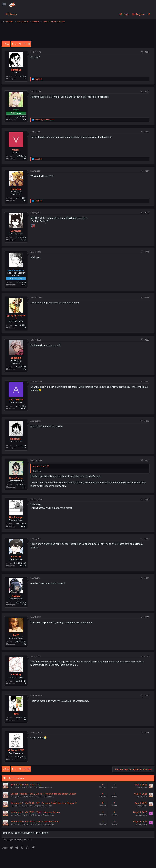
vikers (16, 150)
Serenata (16, 231)
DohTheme (125, 864)
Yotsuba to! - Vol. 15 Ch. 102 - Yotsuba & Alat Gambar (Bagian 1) (44, 803)
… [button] (16, 44)
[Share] (142, 52)
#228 (147, 340)
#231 (147, 460)
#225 (147, 213)
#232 (147, 499)
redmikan (16, 189)
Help (89, 857)
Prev (7, 44)
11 (25, 44)
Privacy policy (76, 857)
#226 (147, 252)
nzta (16, 714)
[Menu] (4, 5)
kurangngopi (142, 815)
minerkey (16, 674)
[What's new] (149, 14)
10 (20, 44)
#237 (147, 696)
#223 (147, 132)
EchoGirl (16, 557)
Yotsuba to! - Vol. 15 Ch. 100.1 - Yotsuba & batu (35, 821)
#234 (147, 578)
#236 (147, 656)
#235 (147, 617)
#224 (147, 171)
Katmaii (16, 596)
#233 (147, 539)
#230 (147, 421)
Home (98, 857)
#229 (147, 382)
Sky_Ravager (16, 517)
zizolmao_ (16, 439)
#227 (147, 297)
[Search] (11, 14)
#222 (147, 92)
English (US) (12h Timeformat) (17, 857)
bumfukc (16, 70)
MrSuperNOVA (16, 750)
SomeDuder (16, 478)
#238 (147, 732)
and (45, 120)
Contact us (41, 857)
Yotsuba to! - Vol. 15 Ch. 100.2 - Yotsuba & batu (35, 812)
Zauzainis (16, 358)
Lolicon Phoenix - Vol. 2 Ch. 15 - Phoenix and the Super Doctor (43, 794)
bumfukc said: (39, 466)
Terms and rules (58, 857)
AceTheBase (16, 400)
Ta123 (16, 635)
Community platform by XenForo (129, 861)
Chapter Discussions (43, 787)
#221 (147, 52)
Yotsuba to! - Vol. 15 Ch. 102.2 (26, 785)
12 (29, 44)
